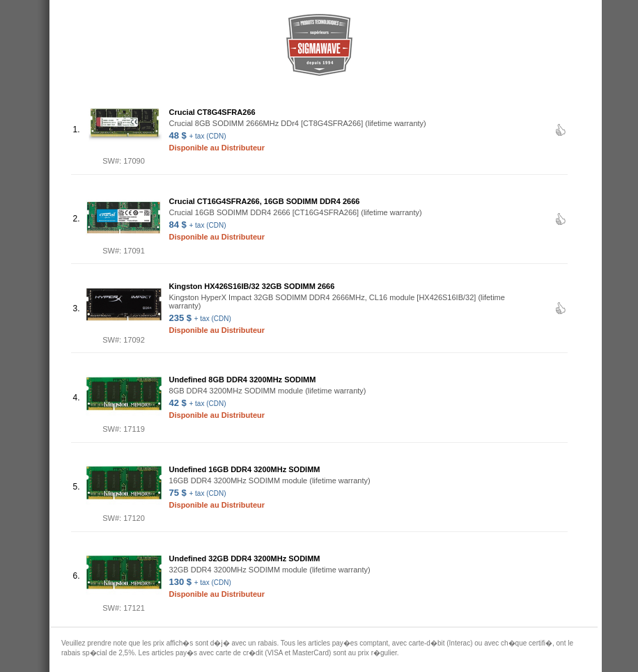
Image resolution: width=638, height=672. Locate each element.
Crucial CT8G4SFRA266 (212, 112)
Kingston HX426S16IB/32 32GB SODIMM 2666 (252, 286)
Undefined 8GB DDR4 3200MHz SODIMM (243, 380)
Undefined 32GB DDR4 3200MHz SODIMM (245, 558)
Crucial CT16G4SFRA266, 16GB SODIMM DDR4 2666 (265, 201)
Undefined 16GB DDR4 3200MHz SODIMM (245, 469)
